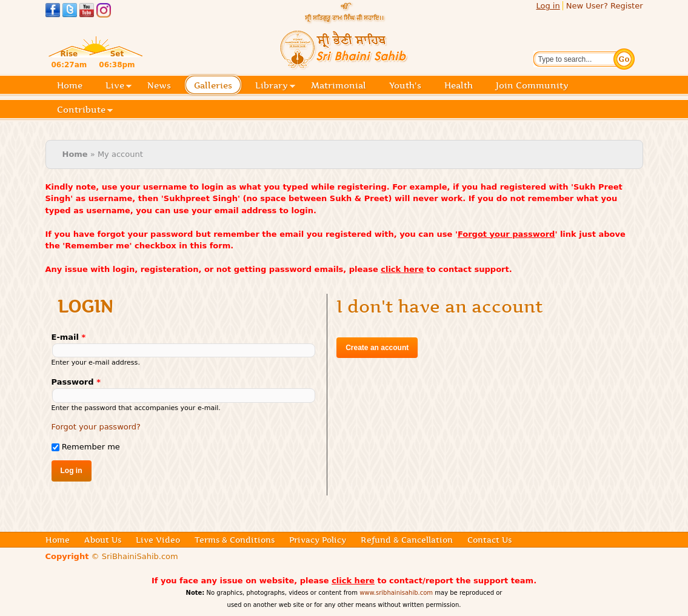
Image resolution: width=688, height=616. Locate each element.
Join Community (532, 85)
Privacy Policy (318, 540)
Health (459, 85)
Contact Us (489, 540)
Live (119, 86)
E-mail (69, 337)
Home (70, 85)
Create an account (377, 348)
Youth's (405, 85)
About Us (103, 540)
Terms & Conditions (235, 540)
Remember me (91, 447)
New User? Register (605, 6)
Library (275, 86)
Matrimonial (339, 85)
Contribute (85, 111)
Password (76, 382)
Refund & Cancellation (407, 540)
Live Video (158, 540)
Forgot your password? (96, 427)
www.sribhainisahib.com (396, 593)
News (159, 85)
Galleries (217, 86)
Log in (548, 6)
